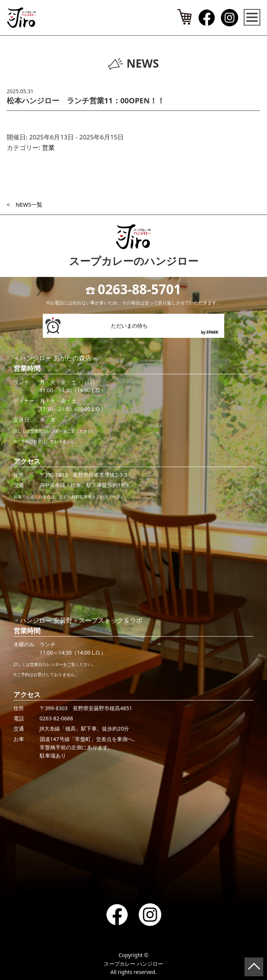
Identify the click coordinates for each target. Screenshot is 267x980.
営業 (48, 147)
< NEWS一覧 (25, 204)
